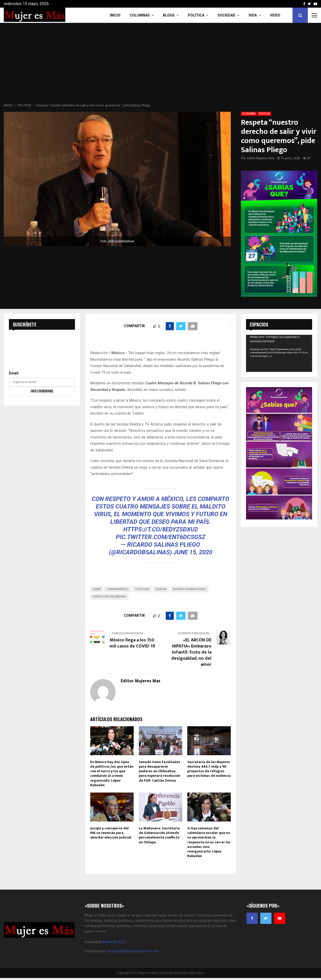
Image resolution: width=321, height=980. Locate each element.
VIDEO (275, 15)
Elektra (161, 589)
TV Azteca (142, 589)
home (97, 589)
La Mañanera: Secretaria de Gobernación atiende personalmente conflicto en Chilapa (159, 835)
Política (196, 15)
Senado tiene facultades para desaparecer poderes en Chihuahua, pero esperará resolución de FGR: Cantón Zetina (159, 771)
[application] (279, 353)
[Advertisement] (161, 65)
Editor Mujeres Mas (261, 158)
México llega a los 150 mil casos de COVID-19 (132, 643)
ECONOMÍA (249, 114)
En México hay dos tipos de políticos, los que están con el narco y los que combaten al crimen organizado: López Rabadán (112, 773)
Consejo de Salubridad (109, 597)
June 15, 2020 (193, 552)
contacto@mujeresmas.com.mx (133, 951)
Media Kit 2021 (114, 942)
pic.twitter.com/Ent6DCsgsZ (161, 537)
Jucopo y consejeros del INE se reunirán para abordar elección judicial (111, 833)
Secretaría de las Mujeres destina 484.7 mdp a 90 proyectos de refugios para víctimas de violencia (209, 769)
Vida (253, 15)
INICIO (115, 15)
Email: (14, 373)
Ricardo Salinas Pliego (189, 589)
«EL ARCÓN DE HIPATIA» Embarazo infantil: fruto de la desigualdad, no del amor (191, 652)
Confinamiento (118, 589)
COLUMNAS (140, 15)
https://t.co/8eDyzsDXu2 (160, 529)
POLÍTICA (264, 114)
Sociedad (226, 15)
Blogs (169, 15)
